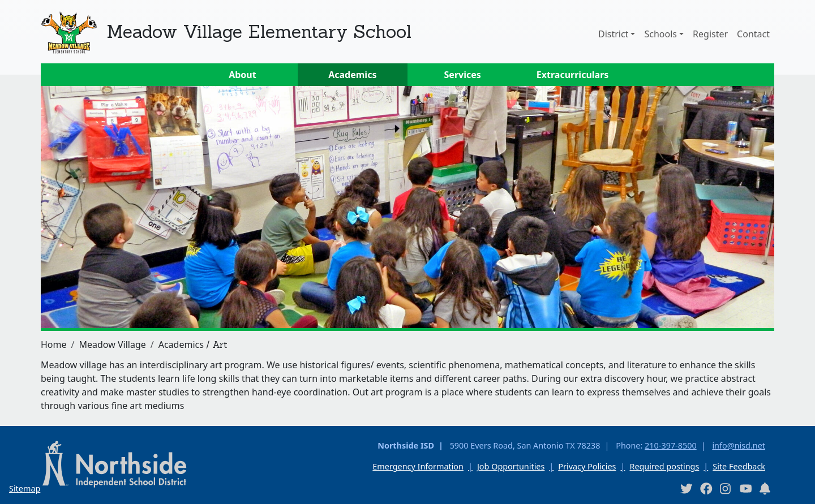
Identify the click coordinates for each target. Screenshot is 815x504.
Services (463, 75)
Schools (660, 34)
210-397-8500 (671, 445)
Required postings (664, 466)
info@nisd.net (739, 445)
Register (710, 34)
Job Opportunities (511, 466)
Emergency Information (418, 466)
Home (54, 344)
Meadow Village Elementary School (259, 31)
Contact (753, 34)
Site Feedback (739, 466)
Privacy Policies (587, 466)
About (243, 75)
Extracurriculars (573, 75)
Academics (352, 75)
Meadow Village (112, 344)
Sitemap (25, 488)
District (613, 34)
